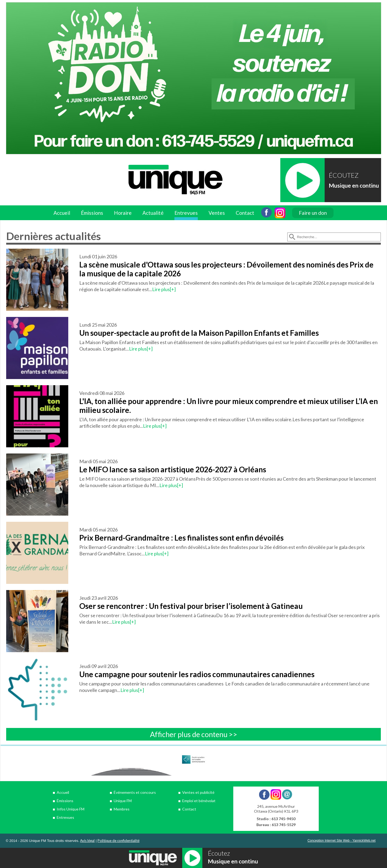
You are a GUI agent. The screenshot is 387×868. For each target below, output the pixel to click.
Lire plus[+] (164, 289)
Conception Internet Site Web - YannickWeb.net (341, 841)
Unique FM (123, 801)
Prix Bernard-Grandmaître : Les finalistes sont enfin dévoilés (181, 538)
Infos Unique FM (71, 809)
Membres (122, 809)
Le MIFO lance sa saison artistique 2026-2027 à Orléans (173, 469)
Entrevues (186, 213)
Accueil (62, 213)
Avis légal (87, 841)
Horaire (123, 213)
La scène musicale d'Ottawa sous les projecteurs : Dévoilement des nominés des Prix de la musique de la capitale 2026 (226, 269)
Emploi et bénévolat (199, 801)
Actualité (153, 213)
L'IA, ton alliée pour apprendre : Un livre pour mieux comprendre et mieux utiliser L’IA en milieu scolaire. (229, 406)
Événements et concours (135, 792)
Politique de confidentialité (119, 841)
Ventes (217, 213)
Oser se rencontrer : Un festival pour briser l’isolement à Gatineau (191, 606)
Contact (245, 213)
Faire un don (313, 213)
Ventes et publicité (198, 792)
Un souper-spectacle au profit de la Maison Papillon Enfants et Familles (199, 333)
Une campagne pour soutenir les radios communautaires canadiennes (197, 674)
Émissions (92, 213)
